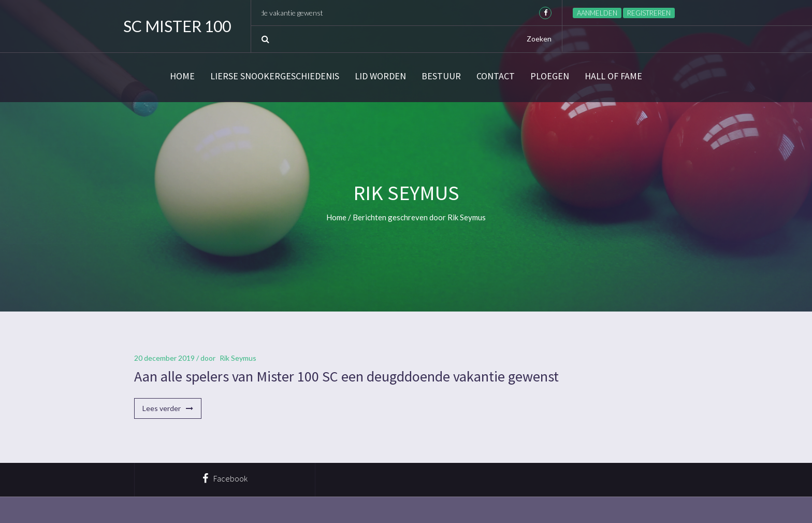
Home (182, 76)
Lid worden (380, 76)
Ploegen (550, 76)
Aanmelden (597, 13)
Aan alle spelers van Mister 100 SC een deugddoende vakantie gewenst (346, 376)
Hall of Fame (613, 76)
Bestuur (441, 76)
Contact (496, 76)
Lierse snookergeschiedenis (275, 76)
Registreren (649, 13)
